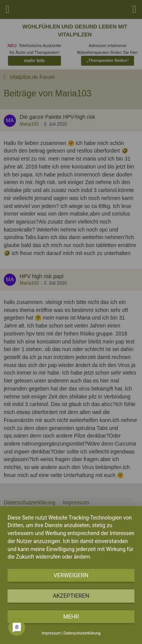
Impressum (51, 633)
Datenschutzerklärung (82, 633)
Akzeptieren (71, 596)
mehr (71, 617)
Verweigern (71, 575)
